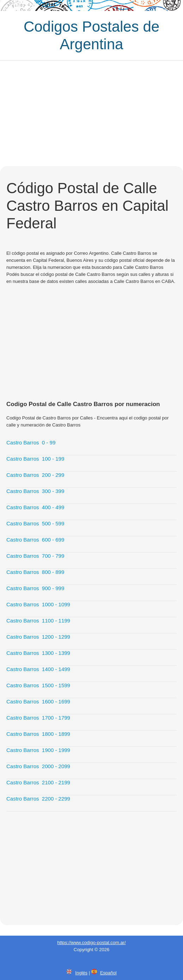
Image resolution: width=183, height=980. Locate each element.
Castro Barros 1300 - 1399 (38, 653)
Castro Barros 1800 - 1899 (38, 734)
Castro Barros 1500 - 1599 (38, 685)
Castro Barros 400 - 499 (35, 507)
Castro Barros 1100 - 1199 (38, 621)
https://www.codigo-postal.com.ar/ (91, 943)
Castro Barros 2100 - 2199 (38, 782)
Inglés (81, 973)
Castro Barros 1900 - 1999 (38, 750)
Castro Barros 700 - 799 (35, 556)
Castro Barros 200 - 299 (35, 475)
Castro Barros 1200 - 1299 (38, 637)
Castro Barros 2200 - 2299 (38, 799)
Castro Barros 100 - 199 (35, 459)
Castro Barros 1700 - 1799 (38, 718)
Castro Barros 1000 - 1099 (38, 604)
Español (108, 973)
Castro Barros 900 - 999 (35, 588)
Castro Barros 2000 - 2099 (38, 766)
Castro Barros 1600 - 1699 (38, 701)
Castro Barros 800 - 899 (35, 572)
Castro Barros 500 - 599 (35, 523)
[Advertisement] (91, 113)
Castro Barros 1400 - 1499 (38, 669)
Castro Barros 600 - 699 (35, 540)
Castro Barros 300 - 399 (35, 491)
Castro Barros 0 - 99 (31, 442)
